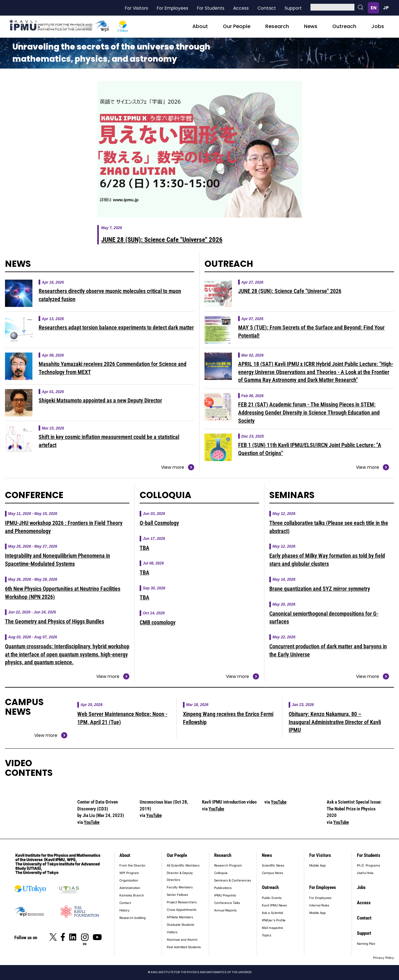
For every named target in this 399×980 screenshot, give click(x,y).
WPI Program (129, 873)
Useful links (365, 873)
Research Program (228, 865)
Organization (129, 880)
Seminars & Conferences (233, 880)
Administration (130, 888)
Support (293, 8)
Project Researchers (182, 902)
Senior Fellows (177, 895)
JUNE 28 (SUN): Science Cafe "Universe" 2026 (162, 240)
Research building (132, 918)
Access (241, 8)
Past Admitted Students (184, 947)
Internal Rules (319, 905)
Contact (267, 8)
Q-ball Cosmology (159, 523)
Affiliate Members (180, 917)
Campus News (272, 873)
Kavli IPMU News (274, 905)
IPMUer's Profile (274, 920)
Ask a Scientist (272, 913)
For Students (211, 8)
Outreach (344, 26)
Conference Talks (227, 903)
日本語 (386, 8)
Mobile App (317, 865)
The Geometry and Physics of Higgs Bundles (55, 621)
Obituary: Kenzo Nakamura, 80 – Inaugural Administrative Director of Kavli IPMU (335, 722)
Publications (223, 888)
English (373, 8)
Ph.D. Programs (368, 865)
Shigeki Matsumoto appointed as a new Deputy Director (100, 400)
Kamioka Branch (132, 895)
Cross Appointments (182, 910)
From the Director (132, 865)
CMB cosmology (158, 622)
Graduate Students (180, 925)
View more (173, 467)
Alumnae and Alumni (182, 939)
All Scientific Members (183, 865)
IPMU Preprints (225, 895)
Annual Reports (225, 910)
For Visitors (137, 8)
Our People (237, 26)
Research (277, 26)
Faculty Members (180, 887)
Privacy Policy (384, 958)
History (125, 910)
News (311, 26)
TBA (144, 548)
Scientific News (273, 865)
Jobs (378, 26)
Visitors (172, 932)
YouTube (92, 822)
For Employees (173, 8)
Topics (267, 935)
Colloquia (221, 873)
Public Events (272, 898)
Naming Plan (366, 944)
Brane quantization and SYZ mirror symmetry (320, 589)
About (200, 26)
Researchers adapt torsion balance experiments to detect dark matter (116, 327)
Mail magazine (272, 928)
